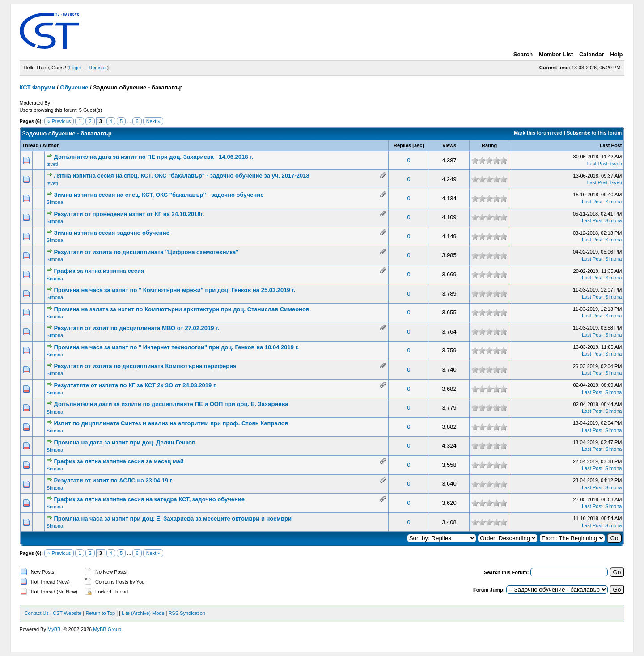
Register (98, 68)
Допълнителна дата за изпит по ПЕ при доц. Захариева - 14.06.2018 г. (153, 157)
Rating (489, 145)
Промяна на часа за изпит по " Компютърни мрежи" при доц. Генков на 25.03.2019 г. (174, 290)
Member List (556, 54)
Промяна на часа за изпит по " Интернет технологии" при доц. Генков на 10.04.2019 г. (176, 347)
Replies (402, 145)
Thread (31, 145)
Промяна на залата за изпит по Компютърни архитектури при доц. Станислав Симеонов (181, 309)
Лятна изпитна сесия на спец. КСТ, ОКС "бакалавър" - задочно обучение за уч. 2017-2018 (181, 176)
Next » (153, 121)
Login (75, 68)
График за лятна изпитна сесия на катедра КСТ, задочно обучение (149, 499)
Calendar (592, 54)
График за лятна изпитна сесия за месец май (119, 461)
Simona (55, 202)
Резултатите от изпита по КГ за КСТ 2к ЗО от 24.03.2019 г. (135, 385)
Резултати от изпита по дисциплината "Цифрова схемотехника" (146, 252)
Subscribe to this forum (594, 133)
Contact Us (37, 613)
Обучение (74, 87)
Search (523, 54)
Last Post (611, 145)
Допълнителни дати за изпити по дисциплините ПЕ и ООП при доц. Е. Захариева (171, 404)
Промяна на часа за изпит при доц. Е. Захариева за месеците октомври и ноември (172, 518)
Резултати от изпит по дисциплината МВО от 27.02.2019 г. (136, 328)
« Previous (59, 121)
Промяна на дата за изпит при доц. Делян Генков (125, 442)
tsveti (52, 164)
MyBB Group (107, 629)
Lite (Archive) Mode (143, 613)
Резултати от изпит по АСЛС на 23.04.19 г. (113, 480)
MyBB (54, 629)
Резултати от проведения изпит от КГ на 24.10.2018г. (129, 214)
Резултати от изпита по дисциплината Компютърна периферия (145, 366)
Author (51, 145)
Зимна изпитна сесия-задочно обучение (111, 233)
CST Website (67, 613)
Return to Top (100, 613)
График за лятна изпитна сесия (99, 271)
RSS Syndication (187, 613)
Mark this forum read (538, 133)
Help (616, 54)
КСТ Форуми (38, 87)
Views (449, 145)
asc (418, 145)
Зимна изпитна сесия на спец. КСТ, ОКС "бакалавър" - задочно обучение (159, 195)
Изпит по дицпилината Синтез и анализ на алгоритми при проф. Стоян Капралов (171, 423)
